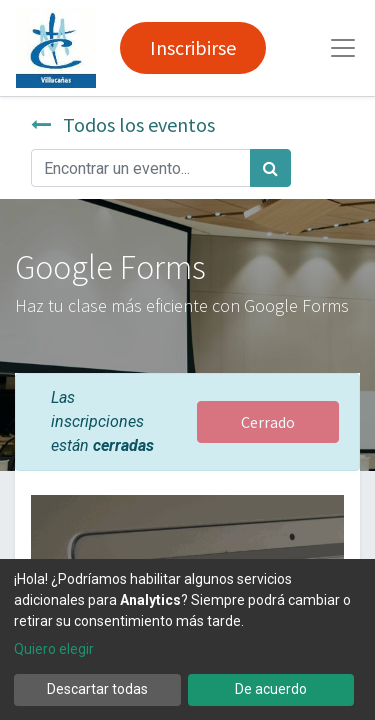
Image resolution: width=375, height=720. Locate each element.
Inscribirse (193, 47)
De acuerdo (271, 689)
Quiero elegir (54, 649)
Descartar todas (97, 689)
